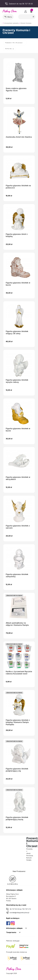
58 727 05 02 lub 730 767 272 (20, 909)
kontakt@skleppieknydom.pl (19, 913)
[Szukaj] (27, 17)
